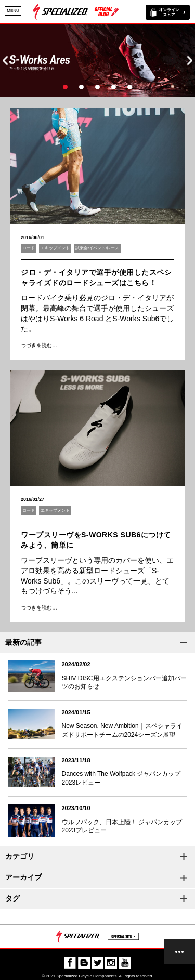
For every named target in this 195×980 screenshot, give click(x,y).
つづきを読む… (39, 345)
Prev (5, 61)
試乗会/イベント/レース (97, 248)
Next (190, 61)
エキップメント (55, 248)
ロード (29, 248)
